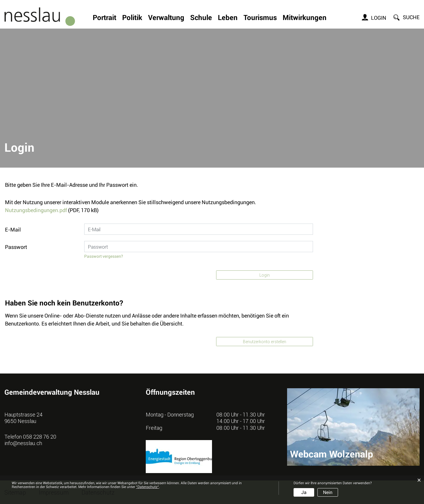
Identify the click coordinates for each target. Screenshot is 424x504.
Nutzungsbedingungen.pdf (36, 210)
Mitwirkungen (305, 18)
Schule (201, 18)
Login (379, 18)
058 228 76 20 (40, 437)
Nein (328, 492)
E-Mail (13, 230)
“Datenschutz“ (148, 487)
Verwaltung (166, 18)
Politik (132, 18)
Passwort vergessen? (104, 256)
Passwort (16, 247)
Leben (228, 18)
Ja (304, 492)
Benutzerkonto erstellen (265, 342)
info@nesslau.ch (23, 443)
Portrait (105, 18)
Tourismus (260, 18)
